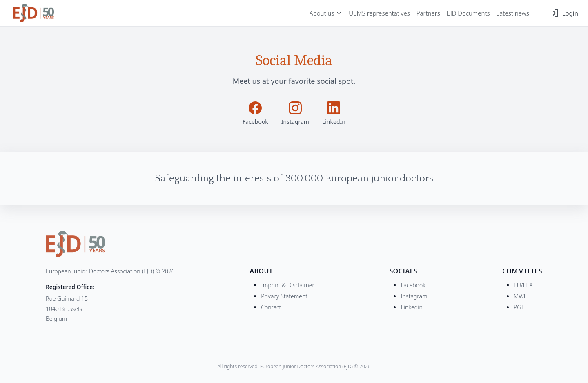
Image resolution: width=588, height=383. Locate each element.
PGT (519, 307)
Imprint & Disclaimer (288, 285)
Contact (271, 307)
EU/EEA (523, 285)
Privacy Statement (284, 296)
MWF (520, 296)
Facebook (413, 285)
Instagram (414, 296)
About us (326, 13)
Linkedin (411, 307)
